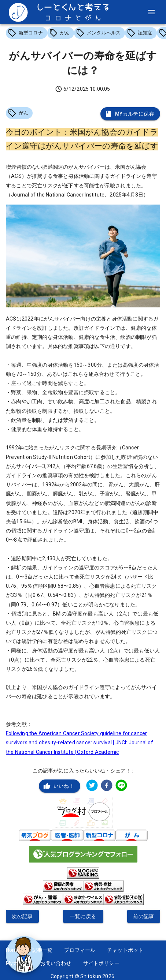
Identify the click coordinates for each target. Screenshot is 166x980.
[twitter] (92, 786)
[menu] (151, 12)
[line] (121, 786)
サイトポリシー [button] (101, 963)
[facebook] (107, 786)
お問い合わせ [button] (56, 963)
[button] (27, 33)
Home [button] (13, 950)
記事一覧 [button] (42, 950)
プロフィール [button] (80, 950)
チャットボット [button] (125, 950)
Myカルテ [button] (17, 963)
